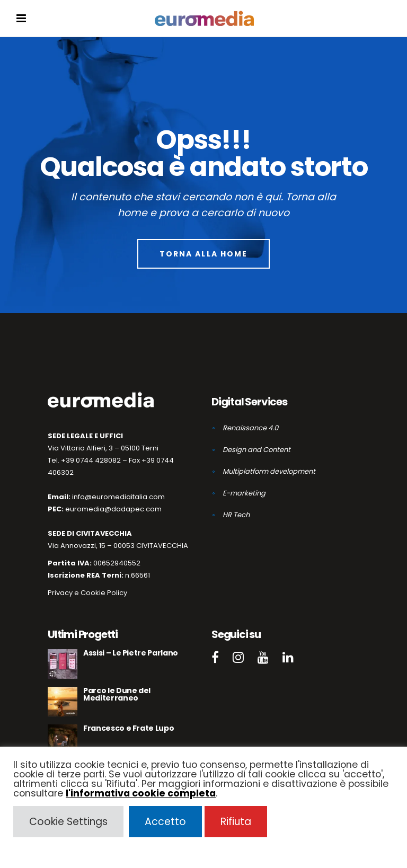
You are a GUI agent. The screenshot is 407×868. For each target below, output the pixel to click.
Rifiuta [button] (236, 822)
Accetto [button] (165, 822)
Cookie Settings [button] (68, 822)
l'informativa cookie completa (141, 793)
